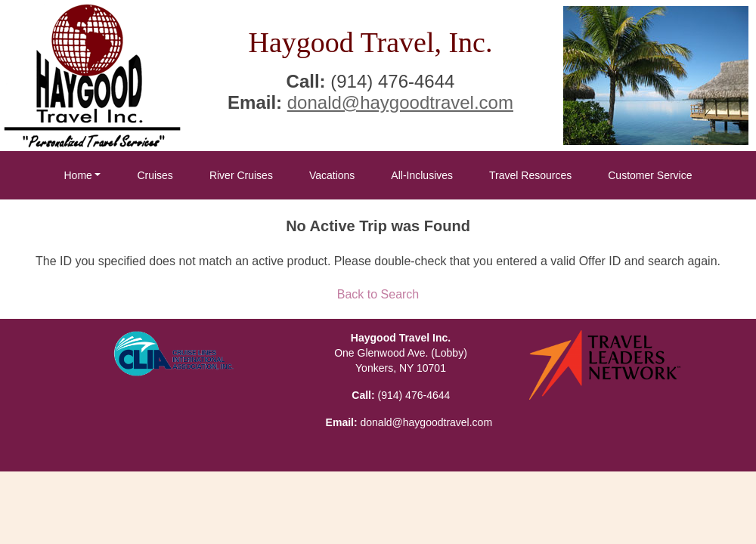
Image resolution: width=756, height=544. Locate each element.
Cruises (155, 175)
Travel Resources (530, 175)
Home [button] (77, 175)
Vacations (332, 175)
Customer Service (650, 175)
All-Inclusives (422, 175)
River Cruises (241, 175)
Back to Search (378, 294)
